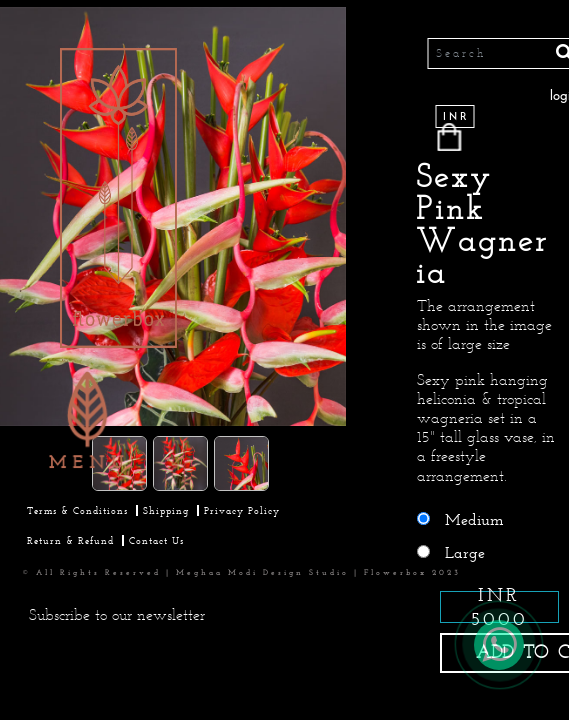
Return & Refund (70, 540)
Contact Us (156, 540)
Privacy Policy (242, 510)
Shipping (166, 510)
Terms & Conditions (77, 510)
